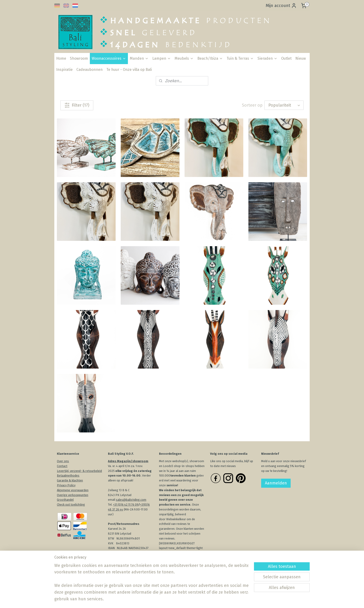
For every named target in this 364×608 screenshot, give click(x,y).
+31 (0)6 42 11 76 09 (126, 505)
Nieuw (301, 58)
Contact (62, 466)
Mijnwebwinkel (236, 600)
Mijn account (281, 6)
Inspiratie (64, 70)
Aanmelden (276, 483)
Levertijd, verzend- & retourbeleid (79, 471)
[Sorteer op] (284, 105)
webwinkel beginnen (198, 600)
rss (181, 600)
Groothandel (65, 500)
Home (61, 58)
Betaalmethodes (68, 476)
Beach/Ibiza (210, 58)
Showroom (79, 58)
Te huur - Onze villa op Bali (129, 70)
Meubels (184, 58)
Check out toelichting (71, 505)
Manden (139, 58)
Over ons (63, 461)
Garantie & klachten (70, 480)
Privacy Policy (66, 485)
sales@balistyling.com (131, 500)
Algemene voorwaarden (73, 490)
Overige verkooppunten (73, 495)
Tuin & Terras (240, 58)
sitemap (172, 600)
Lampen (162, 58)
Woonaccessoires (109, 58)
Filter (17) (77, 105)
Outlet (286, 58)
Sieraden (267, 58)
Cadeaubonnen (89, 70)
